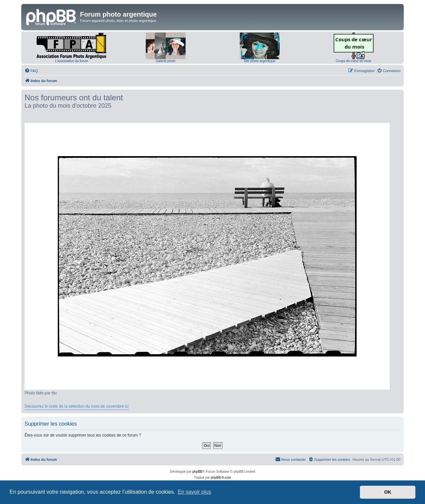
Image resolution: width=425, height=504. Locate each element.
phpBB (197, 472)
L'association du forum (72, 61)
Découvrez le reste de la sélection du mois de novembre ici (77, 406)
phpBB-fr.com (221, 478)
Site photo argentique (259, 61)
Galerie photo (165, 61)
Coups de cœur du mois (353, 61)
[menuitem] (31, 71)
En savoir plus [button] (194, 492)
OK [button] (388, 492)
